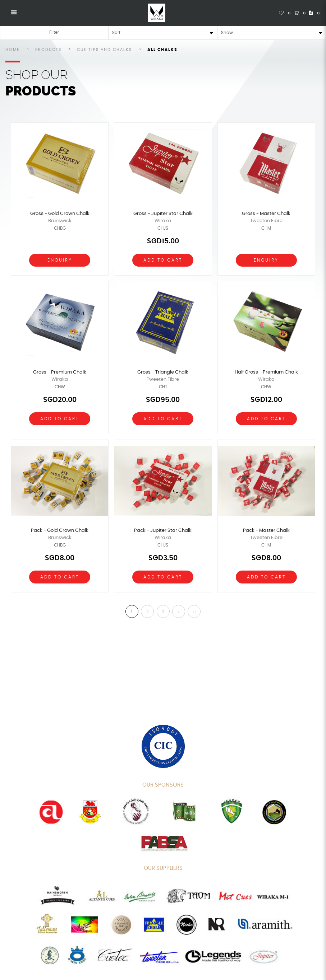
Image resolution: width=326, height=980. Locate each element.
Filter (54, 32)
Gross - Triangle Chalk (163, 372)
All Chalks (162, 50)
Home (13, 50)
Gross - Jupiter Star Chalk (163, 214)
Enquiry (60, 260)
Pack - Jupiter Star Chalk (163, 531)
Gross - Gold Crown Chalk (60, 214)
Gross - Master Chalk (266, 214)
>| (194, 612)
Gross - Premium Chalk (60, 372)
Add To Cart (163, 260)
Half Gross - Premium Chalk (266, 372)
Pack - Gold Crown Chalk (60, 531)
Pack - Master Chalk (266, 531)
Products (48, 50)
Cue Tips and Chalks (104, 50)
